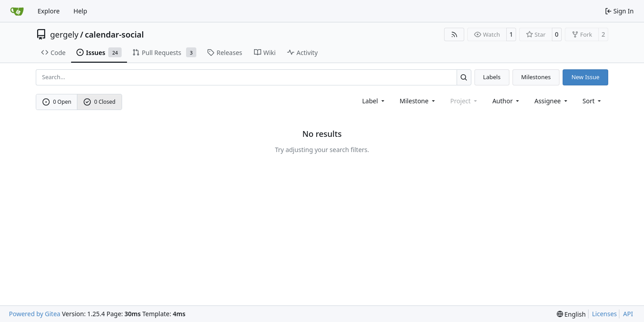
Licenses (605, 314)
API (628, 314)
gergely (64, 34)
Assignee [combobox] (552, 101)
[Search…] (464, 77)
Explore (49, 11)
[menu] (593, 101)
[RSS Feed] (454, 34)
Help (80, 11)
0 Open (57, 102)
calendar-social (114, 34)
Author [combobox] (506, 101)
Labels (492, 77)
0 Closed (100, 102)
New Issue (586, 77)
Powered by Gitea (35, 314)
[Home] (17, 11)
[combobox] (374, 101)
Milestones (536, 77)
